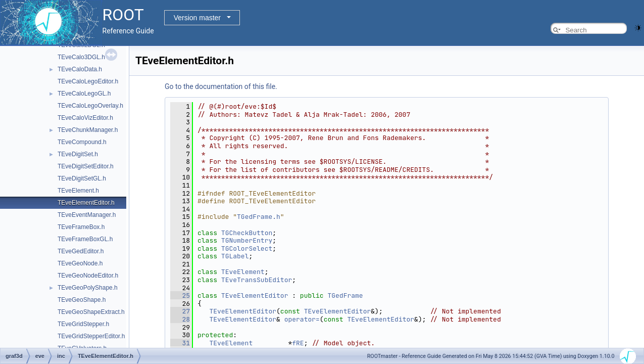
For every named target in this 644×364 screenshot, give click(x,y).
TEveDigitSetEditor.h (86, 166)
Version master (197, 18)
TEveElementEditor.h (86, 203)
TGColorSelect (247, 248)
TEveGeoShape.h (82, 300)
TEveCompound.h (82, 142)
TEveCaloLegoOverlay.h (90, 106)
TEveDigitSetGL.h (82, 178)
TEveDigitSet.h (78, 154)
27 (180, 311)
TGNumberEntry (247, 240)
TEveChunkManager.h (88, 130)
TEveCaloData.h (80, 69)
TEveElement (243, 272)
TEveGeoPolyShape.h (88, 288)
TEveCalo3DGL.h (81, 57)
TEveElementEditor (255, 295)
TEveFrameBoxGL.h (85, 239)
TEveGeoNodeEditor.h (88, 276)
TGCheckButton (247, 233)
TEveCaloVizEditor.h (85, 118)
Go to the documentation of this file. (221, 86)
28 (180, 319)
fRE (298, 343)
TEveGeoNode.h (80, 263)
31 (180, 343)
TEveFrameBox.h (81, 227)
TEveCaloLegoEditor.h (88, 81)
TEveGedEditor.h (81, 251)
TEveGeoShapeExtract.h (91, 312)
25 (180, 295)
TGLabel (235, 256)
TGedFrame (345, 295)
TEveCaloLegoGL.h (84, 94)
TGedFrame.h (259, 217)
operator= (302, 319)
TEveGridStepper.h (83, 324)
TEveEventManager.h (87, 215)
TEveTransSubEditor (257, 280)
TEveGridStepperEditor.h (91, 336)
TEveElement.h (78, 191)
